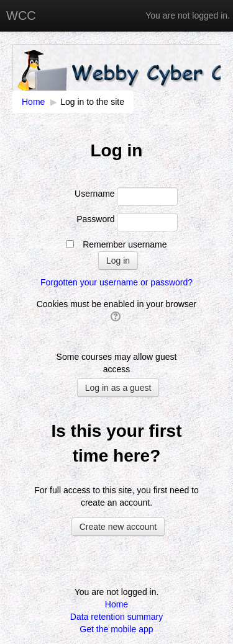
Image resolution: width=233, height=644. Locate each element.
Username (95, 194)
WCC (21, 16)
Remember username (125, 244)
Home (116, 604)
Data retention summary (116, 617)
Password (95, 219)
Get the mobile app (116, 629)
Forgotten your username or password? (116, 282)
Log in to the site (92, 102)
